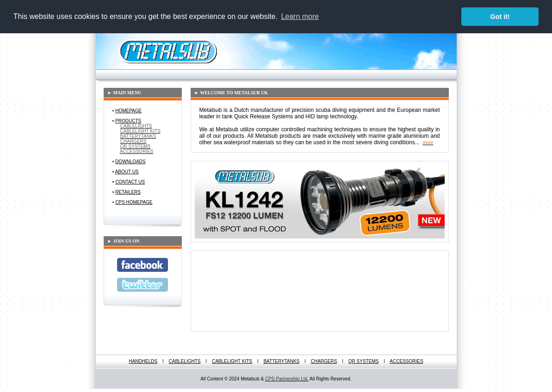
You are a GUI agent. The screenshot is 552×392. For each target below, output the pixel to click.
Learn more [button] (300, 16)
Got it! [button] (500, 17)
